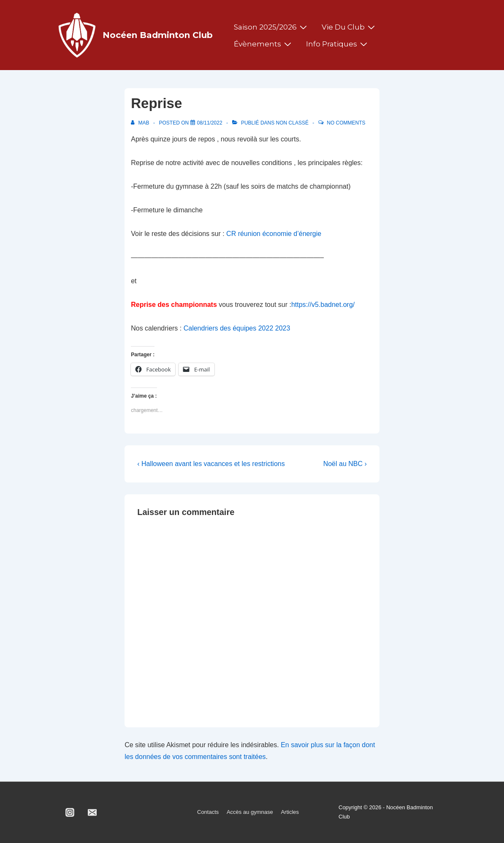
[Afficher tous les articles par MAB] (141, 123)
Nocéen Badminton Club (158, 35)
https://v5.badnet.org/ (323, 305)
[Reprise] (210, 123)
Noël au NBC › (345, 464)
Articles (290, 812)
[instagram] (70, 812)
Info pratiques (338, 44)
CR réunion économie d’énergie (273, 234)
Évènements (264, 44)
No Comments (346, 123)
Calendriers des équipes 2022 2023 (237, 328)
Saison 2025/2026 (271, 27)
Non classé (292, 123)
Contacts (208, 812)
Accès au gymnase (250, 812)
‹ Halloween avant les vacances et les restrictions (211, 464)
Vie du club (349, 27)
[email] (92, 812)
